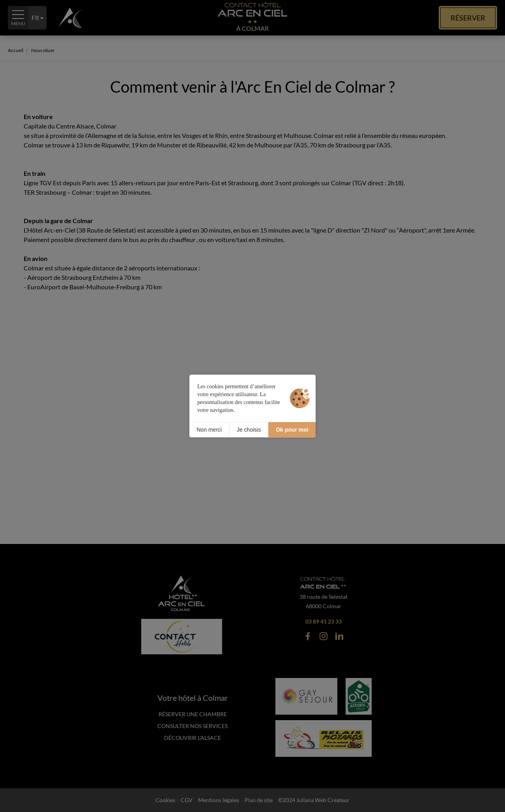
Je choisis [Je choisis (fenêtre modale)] (249, 430)
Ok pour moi (292, 430)
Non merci (209, 430)
